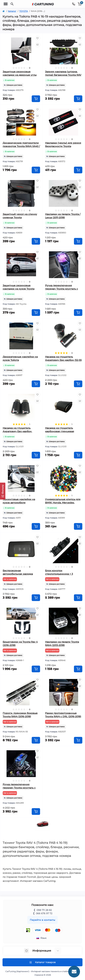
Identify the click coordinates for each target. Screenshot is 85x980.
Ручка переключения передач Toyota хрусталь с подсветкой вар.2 (19, 788)
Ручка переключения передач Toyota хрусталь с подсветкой (62, 289)
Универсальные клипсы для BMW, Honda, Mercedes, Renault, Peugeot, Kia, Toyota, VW (63, 503)
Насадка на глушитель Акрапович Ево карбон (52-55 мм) (63, 360)
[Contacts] (74, 4)
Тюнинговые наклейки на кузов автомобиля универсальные (19, 503)
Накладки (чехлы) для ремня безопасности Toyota (63, 145)
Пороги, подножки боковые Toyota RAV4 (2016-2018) (20, 715)
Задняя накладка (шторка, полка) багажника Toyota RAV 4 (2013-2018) (63, 75)
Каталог (12, 11)
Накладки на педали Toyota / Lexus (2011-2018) (63, 216)
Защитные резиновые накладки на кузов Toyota (19, 287)
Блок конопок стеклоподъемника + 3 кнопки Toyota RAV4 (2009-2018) (61, 575)
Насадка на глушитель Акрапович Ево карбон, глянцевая (17, 431)
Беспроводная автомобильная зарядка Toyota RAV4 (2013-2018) (18, 574)
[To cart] (36, 99)
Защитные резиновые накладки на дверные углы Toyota (20, 75)
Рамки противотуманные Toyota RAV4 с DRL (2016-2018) (63, 715)
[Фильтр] (3, 491)
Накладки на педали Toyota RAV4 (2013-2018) (62, 644)
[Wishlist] (38, 38)
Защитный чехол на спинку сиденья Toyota (20, 216)
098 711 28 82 (44, 910)
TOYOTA (24, 11)
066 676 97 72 (44, 913)
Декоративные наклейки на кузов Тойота (20, 358)
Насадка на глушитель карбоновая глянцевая (60, 430)
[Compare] (38, 45)
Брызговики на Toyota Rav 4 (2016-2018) (20, 644)
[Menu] (6, 4)
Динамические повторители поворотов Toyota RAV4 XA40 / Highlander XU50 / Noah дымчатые (21, 147)
